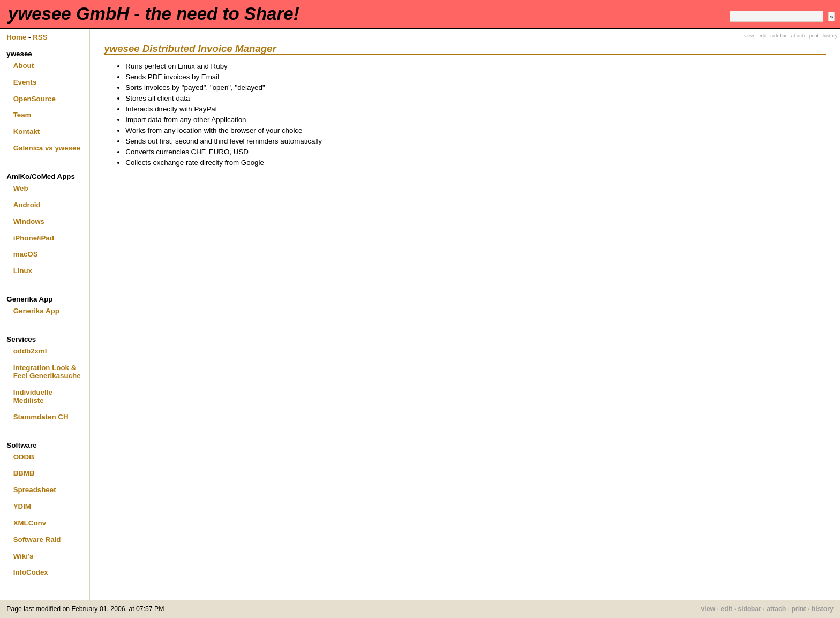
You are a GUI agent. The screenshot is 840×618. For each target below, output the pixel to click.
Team (22, 115)
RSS (40, 37)
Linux (23, 271)
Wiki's (24, 556)
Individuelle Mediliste (33, 396)
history (830, 36)
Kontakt (27, 131)
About (24, 66)
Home (16, 37)
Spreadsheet (35, 490)
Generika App (36, 311)
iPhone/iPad (34, 238)
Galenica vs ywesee (47, 148)
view (749, 36)
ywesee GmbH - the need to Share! (154, 14)
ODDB (24, 457)
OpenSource (35, 99)
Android (27, 205)
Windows (29, 221)
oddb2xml (30, 351)
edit (763, 36)
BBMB (24, 473)
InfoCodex (31, 572)
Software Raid (37, 540)
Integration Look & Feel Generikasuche (47, 372)
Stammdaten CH (41, 417)
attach (798, 36)
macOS (26, 254)
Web (21, 188)
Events (25, 82)
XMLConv (30, 523)
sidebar (779, 36)
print (814, 36)
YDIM (22, 506)
